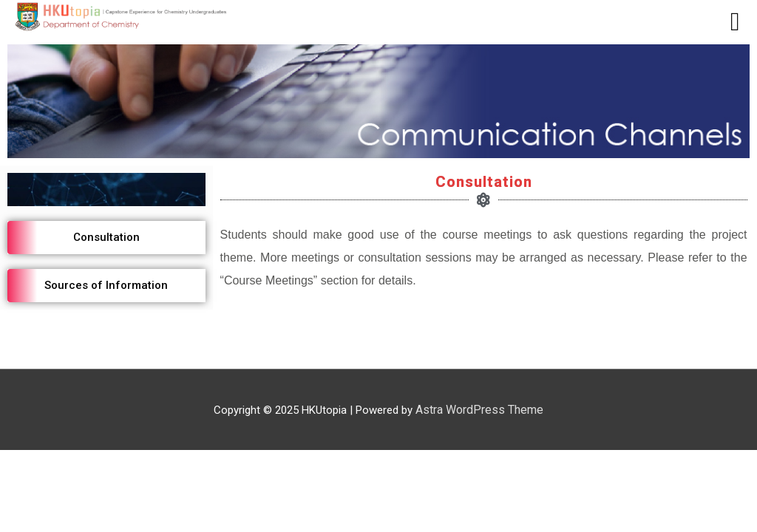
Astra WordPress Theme (479, 410)
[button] (106, 238)
